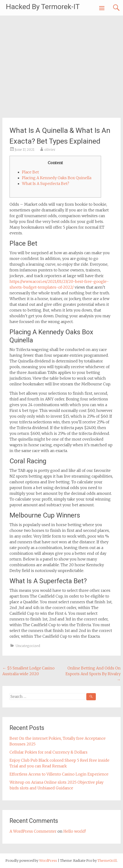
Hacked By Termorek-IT (43, 7)
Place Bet (30, 172)
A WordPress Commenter (33, 831)
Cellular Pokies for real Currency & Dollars (49, 752)
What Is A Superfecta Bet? (46, 183)
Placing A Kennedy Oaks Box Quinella (57, 178)
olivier (50, 150)
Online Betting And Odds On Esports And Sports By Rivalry (93, 674)
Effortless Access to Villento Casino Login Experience (59, 774)
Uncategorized (28, 646)
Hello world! (75, 831)
